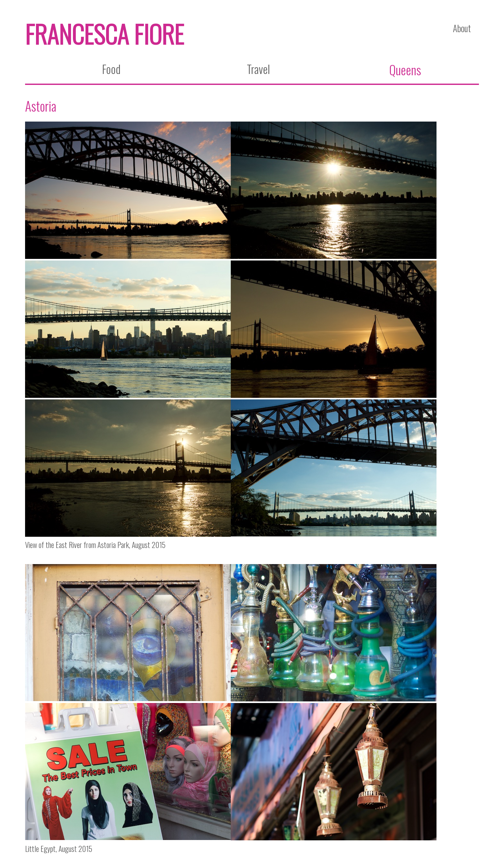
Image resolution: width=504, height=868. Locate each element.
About (462, 28)
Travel (258, 69)
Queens (405, 70)
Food (111, 69)
